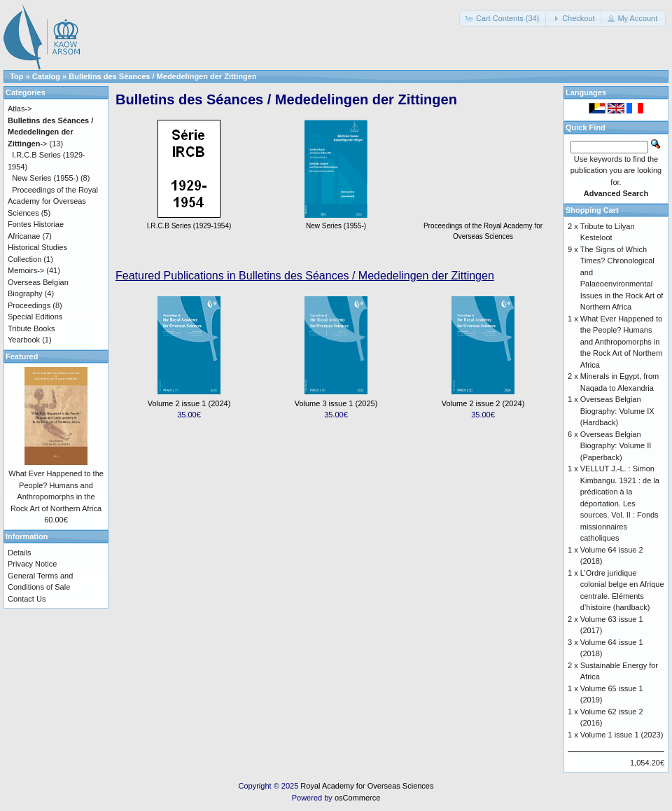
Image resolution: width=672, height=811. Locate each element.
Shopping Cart (592, 210)
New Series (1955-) (45, 178)
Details (20, 553)
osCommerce (357, 798)
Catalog (46, 76)
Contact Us (27, 599)
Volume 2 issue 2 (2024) (483, 403)
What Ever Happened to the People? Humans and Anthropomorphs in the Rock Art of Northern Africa (622, 342)
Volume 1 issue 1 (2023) (622, 735)
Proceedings (29, 305)
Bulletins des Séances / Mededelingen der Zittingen (162, 76)
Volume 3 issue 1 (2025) (336, 403)
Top (16, 76)
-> (50, 132)
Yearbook (24, 340)
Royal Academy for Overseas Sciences (367, 786)
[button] (504, 19)
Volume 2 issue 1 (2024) (189, 403)
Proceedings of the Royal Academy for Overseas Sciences (483, 226)
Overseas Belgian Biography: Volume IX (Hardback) (617, 411)
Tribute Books (31, 328)
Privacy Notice (32, 564)
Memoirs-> (26, 270)
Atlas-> (20, 109)
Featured (22, 356)
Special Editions (35, 317)
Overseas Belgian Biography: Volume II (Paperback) (616, 446)
